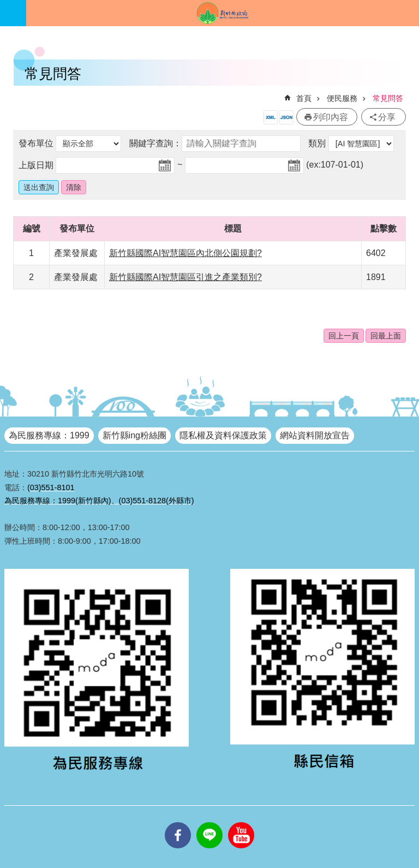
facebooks (178, 822)
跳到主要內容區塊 (6, 6)
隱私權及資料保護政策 (223, 435)
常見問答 (388, 98)
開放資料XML (271, 117)
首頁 (304, 98)
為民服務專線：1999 (49, 435)
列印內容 (331, 117)
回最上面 (386, 336)
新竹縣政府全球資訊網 (223, 13)
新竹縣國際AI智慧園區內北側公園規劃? (185, 253)
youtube (241, 822)
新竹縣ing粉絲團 (134, 435)
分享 (387, 117)
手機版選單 (13, 13)
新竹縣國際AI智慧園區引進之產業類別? (185, 277)
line (209, 822)
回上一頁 (344, 336)
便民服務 (342, 98)
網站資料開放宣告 (315, 435)
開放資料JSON (286, 117)
